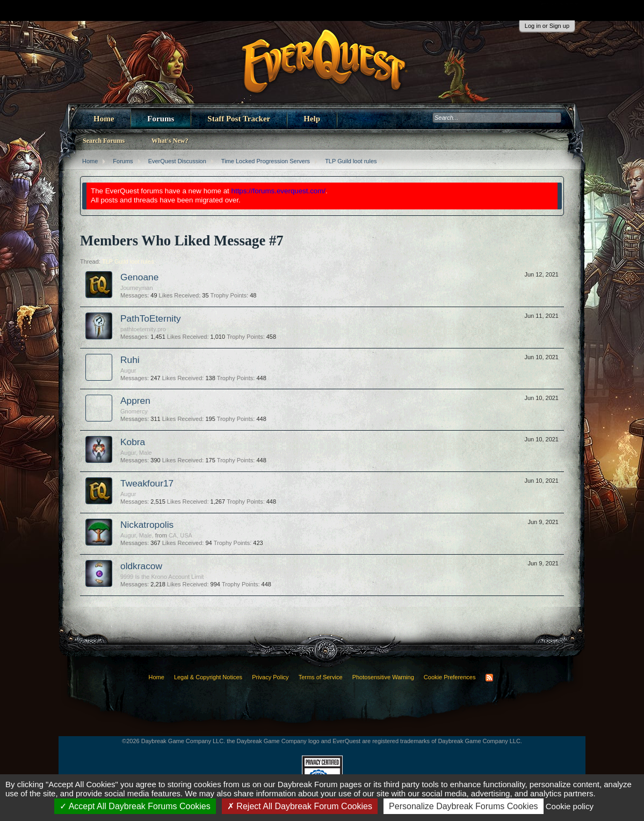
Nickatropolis (147, 525)
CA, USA (180, 535)
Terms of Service (321, 677)
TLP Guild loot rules (128, 261)
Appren (135, 401)
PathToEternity (151, 318)
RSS (489, 678)
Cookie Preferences (450, 677)
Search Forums (104, 141)
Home (104, 119)
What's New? (170, 141)
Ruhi (130, 360)
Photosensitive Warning (383, 677)
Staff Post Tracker (239, 119)
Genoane (139, 277)
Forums (161, 119)
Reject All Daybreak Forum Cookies (300, 806)
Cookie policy (570, 806)
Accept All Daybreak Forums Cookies (135, 806)
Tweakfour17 (147, 483)
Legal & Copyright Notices (208, 677)
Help (312, 119)
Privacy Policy (270, 677)
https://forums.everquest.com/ (279, 191)
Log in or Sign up (547, 26)
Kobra (133, 442)
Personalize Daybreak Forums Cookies (463, 806)
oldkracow (141, 566)
